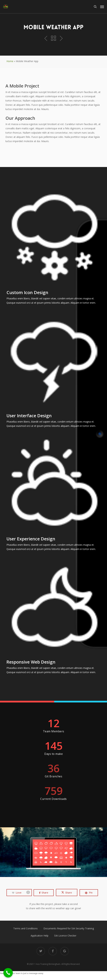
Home (10, 61)
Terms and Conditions (25, 928)
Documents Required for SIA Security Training (69, 928)
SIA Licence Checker (65, 936)
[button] (102, 7)
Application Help (40, 936)
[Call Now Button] (8, 973)
